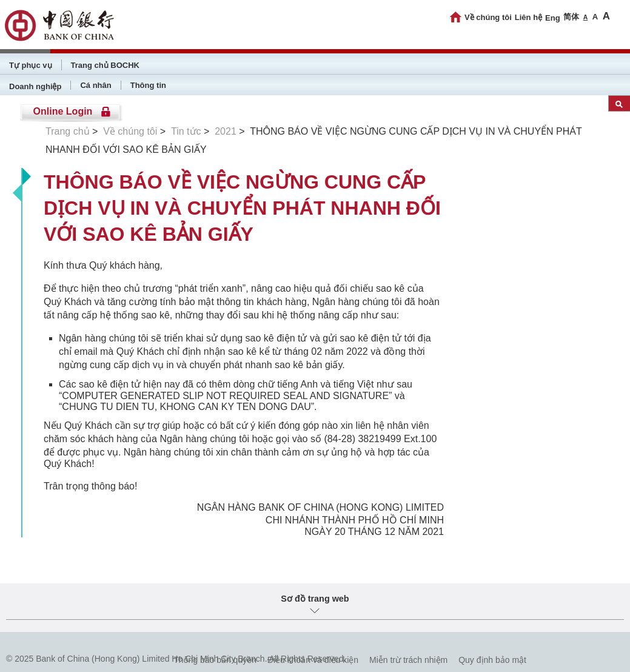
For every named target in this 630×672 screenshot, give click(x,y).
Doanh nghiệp (35, 86)
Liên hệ (528, 17)
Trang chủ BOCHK (105, 65)
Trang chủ (68, 131)
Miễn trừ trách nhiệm (408, 660)
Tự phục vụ (31, 65)
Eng (553, 18)
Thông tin (148, 85)
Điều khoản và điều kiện (313, 660)
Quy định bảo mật (492, 660)
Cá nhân (96, 85)
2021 (226, 131)
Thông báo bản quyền (215, 660)
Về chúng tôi (488, 17)
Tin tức (186, 131)
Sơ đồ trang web (315, 599)
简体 (571, 17)
